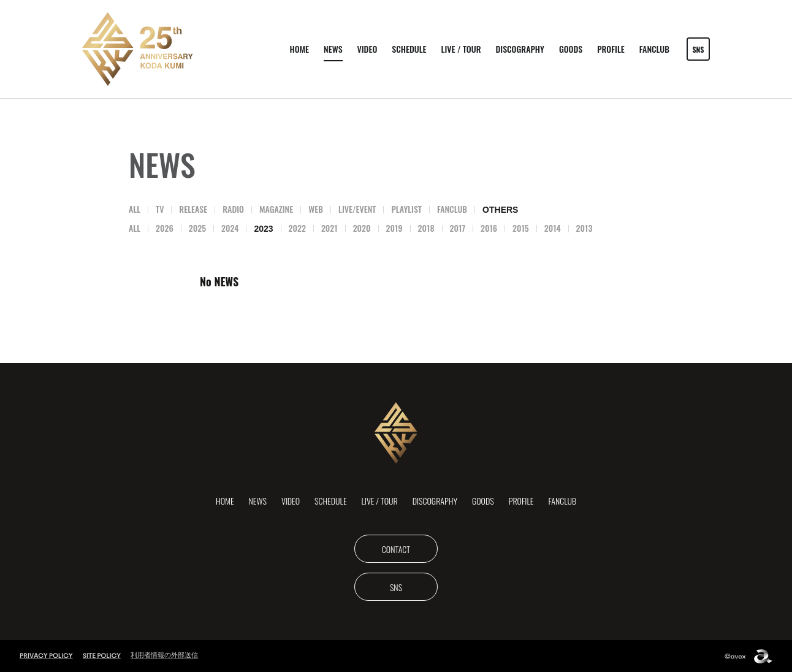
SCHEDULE (409, 49)
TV (160, 209)
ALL (135, 209)
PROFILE (611, 49)
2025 (197, 228)
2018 (426, 228)
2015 (521, 228)
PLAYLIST (406, 209)
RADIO (233, 209)
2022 (297, 228)
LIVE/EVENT (357, 209)
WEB (316, 209)
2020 (362, 228)
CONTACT (396, 549)
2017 (458, 228)
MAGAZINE (276, 209)
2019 (394, 228)
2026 (165, 228)
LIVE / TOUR (461, 49)
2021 (329, 228)
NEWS (333, 49)
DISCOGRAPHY (520, 49)
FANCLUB (654, 49)
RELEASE (193, 209)
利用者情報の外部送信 (164, 655)
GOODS (571, 49)
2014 (553, 228)
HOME (299, 49)
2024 (230, 228)
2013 (584, 228)
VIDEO (367, 49)
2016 (489, 228)
